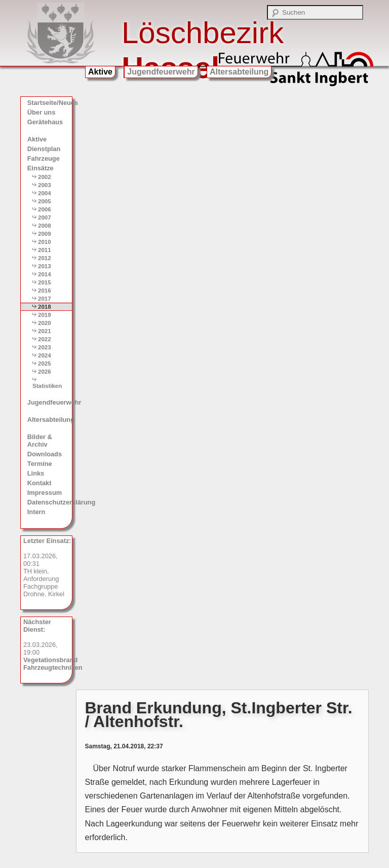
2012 (45, 258)
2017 (45, 299)
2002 (45, 177)
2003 (45, 185)
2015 (45, 282)
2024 (45, 355)
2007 (45, 218)
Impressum (45, 493)
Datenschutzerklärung (50, 502)
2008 (45, 226)
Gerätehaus (45, 122)
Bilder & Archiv (40, 441)
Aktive (100, 72)
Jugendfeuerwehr (161, 72)
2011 (45, 250)
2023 (45, 347)
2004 (45, 193)
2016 (45, 291)
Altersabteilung (239, 72)
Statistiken (47, 386)
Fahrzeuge (44, 158)
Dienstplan (44, 149)
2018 (45, 307)
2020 (45, 323)
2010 (45, 242)
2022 (45, 339)
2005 (45, 201)
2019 (45, 315)
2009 (45, 234)
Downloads (45, 454)
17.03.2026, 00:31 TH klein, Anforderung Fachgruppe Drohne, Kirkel (47, 567)
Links (36, 473)
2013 (45, 266)
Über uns (41, 112)
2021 (45, 331)
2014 (45, 274)
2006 (45, 209)
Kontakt (40, 483)
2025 (45, 364)
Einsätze (41, 168)
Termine (40, 464)
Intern (36, 512)
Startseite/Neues (50, 103)
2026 (45, 372)
